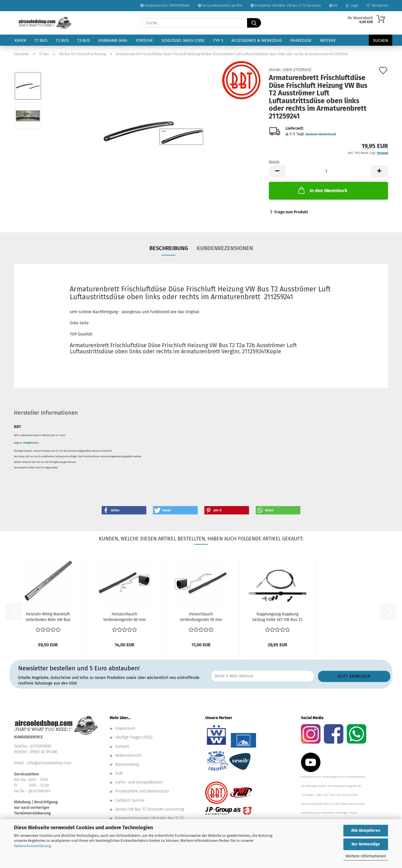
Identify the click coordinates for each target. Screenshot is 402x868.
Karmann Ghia (113, 40)
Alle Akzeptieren (366, 830)
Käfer (20, 40)
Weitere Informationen (366, 856)
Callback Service (130, 800)
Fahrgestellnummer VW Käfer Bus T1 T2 (150, 818)
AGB (119, 773)
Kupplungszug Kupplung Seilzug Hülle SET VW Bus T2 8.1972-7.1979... (277, 617)
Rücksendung (127, 764)
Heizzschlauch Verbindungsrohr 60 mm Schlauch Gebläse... (125, 617)
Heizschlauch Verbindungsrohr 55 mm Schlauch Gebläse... (201, 617)
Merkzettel (377, 6)
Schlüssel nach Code (183, 40)
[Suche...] (254, 23)
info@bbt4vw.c (31, 443)
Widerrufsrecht (128, 755)
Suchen (381, 40)
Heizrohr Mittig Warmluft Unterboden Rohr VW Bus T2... (48, 617)
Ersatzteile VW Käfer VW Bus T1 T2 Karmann (286, 6)
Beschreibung (169, 248)
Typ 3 (218, 40)
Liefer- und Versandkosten (139, 782)
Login (352, 6)
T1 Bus (41, 40)
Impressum (125, 728)
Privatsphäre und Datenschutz (142, 791)
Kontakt (122, 747)
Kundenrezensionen (225, 248)
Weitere (328, 40)
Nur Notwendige (366, 844)
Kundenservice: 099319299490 (165, 6)
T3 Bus (83, 40)
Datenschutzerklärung (32, 846)
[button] (277, 171)
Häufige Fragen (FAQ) (134, 737)
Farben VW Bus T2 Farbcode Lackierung (150, 809)
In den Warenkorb (322, 190)
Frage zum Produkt (291, 212)
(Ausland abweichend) (321, 134)
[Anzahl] (328, 171)
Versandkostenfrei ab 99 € (220, 6)
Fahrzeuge (301, 40)
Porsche (144, 40)
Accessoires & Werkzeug (257, 40)
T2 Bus (62, 40)
